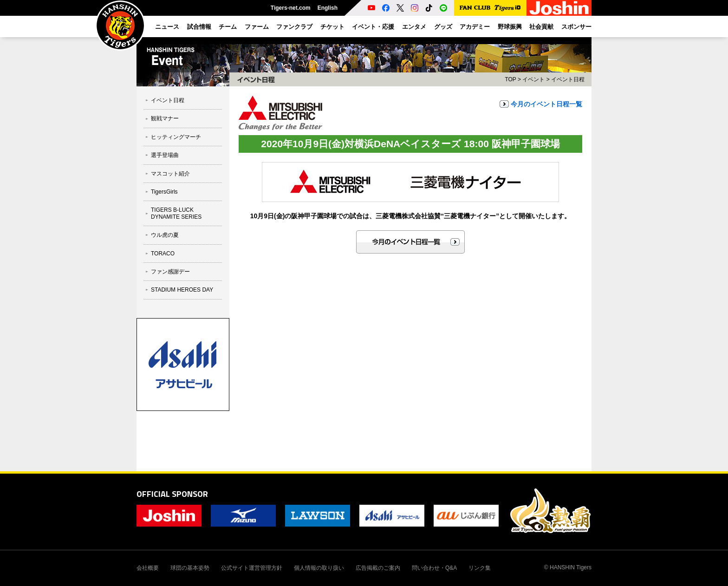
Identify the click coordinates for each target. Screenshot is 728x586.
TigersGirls (164, 192)
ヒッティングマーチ (176, 137)
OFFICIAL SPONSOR (172, 494)
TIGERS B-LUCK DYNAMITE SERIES (176, 213)
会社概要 (148, 568)
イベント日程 (168, 100)
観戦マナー (165, 118)
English (328, 8)
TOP (510, 79)
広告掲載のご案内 (378, 568)
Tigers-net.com (291, 8)
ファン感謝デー (170, 272)
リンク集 (480, 568)
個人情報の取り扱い (319, 568)
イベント (533, 79)
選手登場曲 (165, 155)
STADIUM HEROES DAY (182, 290)
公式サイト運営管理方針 (252, 568)
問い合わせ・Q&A (434, 568)
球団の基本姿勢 (190, 568)
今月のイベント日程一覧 (546, 104)
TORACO (163, 254)
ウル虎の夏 (165, 235)
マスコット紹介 (170, 174)
